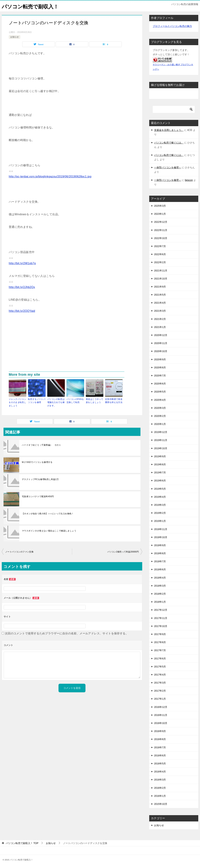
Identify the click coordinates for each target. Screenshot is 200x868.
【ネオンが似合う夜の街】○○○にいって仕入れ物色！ (48, 513)
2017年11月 (161, 618)
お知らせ (15, 37)
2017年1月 (160, 699)
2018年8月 (160, 553)
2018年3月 (160, 586)
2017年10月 (161, 626)
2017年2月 (160, 691)
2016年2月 (160, 788)
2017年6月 (160, 659)
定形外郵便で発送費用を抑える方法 (114, 401)
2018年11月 (161, 529)
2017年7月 (160, 650)
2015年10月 (161, 804)
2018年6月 (160, 569)
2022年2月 (160, 262)
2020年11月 (161, 343)
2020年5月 (160, 392)
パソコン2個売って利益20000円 (123, 552)
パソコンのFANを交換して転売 (75, 401)
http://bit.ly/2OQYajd (22, 311)
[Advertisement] (72, 345)
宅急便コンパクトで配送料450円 (38, 496)
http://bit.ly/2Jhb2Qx (22, 287)
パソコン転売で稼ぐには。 (169, 143)
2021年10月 (161, 279)
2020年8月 (160, 367)
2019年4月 (160, 497)
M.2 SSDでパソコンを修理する (37, 462)
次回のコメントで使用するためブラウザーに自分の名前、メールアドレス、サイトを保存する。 (67, 633)
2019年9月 (160, 456)
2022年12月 (161, 222)
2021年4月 (160, 303)
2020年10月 (161, 351)
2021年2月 (160, 319)
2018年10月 (161, 537)
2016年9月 (160, 731)
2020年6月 (160, 384)
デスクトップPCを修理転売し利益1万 (40, 479)
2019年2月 (160, 513)
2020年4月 (160, 400)
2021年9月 (160, 287)
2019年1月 (160, 521)
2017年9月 (160, 634)
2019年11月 (161, 440)
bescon (189, 180)
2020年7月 (160, 376)
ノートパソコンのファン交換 (19, 552)
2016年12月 (161, 707)
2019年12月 (161, 432)
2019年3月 (160, 505)
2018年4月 (160, 578)
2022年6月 (160, 254)
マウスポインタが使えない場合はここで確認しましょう (49, 531)
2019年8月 (160, 464)
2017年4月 (160, 675)
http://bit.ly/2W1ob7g (22, 263)
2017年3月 (160, 683)
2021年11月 (161, 271)
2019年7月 (160, 472)
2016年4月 (160, 772)
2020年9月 (160, 359)
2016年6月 (160, 755)
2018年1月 (160, 602)
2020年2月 (160, 416)
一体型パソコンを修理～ (168, 167)
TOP (22, 843)
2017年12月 (161, 610)
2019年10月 (161, 448)
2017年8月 (160, 642)
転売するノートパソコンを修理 (37, 401)
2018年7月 (160, 561)
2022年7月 (160, 246)
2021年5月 (160, 295)
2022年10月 (161, 238)
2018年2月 (160, 594)
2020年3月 (160, 408)
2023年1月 (160, 214)
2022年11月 (161, 230)
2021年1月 (160, 327)
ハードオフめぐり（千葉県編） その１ (41, 445)
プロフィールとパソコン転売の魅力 (172, 26)
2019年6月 (160, 481)
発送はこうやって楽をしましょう (94, 401)
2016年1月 (160, 796)
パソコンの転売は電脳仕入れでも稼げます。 (56, 402)
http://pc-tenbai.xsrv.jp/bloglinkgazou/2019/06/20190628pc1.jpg (50, 176)
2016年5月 (160, 764)
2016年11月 (161, 715)
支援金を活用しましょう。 (169, 130)
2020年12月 (161, 335)
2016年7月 (160, 747)
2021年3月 (160, 311)
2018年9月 (160, 545)
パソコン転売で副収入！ (31, 6)
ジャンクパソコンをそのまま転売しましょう (17, 402)
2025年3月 (160, 206)
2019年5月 (160, 489)
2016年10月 (161, 723)
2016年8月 (160, 739)
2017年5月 (160, 667)
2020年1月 (160, 424)
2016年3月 (160, 780)
